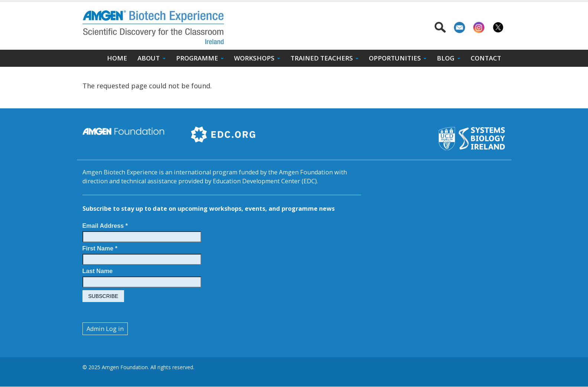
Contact (486, 58)
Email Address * (105, 226)
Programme (197, 58)
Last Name (98, 271)
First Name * (100, 248)
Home (117, 58)
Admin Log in (105, 329)
